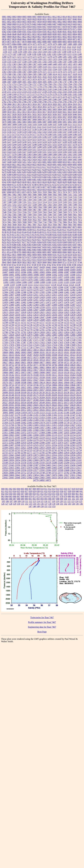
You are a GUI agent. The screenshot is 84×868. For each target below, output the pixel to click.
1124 (79, 47)
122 (69, 501)
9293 (50, 257)
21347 (73, 415)
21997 (61, 433)
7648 (24, 220)
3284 (9, 109)
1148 (45, 49)
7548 (4, 212)
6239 (55, 169)
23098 (73, 460)
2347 (60, 99)
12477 (73, 302)
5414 (65, 157)
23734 (36, 473)
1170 (74, 52)
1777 (35, 87)
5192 (24, 137)
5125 (54, 127)
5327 (24, 152)
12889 (5, 337)
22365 (79, 440)
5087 (45, 122)
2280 (14, 99)
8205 (60, 237)
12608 (42, 310)
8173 (19, 235)
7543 (70, 210)
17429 (54, 342)
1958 (40, 89)
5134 (14, 129)
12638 (67, 315)
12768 (61, 327)
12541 (11, 307)
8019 (19, 227)
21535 (73, 420)
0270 (24, 24)
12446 (5, 300)
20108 (17, 393)
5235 (50, 142)
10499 (11, 272)
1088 (70, 44)
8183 (60, 235)
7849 (14, 225)
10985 (54, 272)
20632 (79, 405)
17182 (79, 337)
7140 (34, 197)
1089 (75, 44)
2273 (60, 97)
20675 (30, 408)
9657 (35, 262)
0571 (75, 29)
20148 (11, 395)
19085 (36, 372)
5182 (60, 134)
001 (7, 489)
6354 (14, 177)
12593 (11, 310)
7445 (19, 210)
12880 (36, 335)
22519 (30, 445)
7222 (75, 202)
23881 (61, 475)
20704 (48, 408)
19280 (79, 375)
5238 (65, 142)
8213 (19, 240)
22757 (11, 453)
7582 (9, 215)
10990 (5, 275)
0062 (60, 22)
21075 (30, 413)
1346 (60, 62)
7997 (75, 225)
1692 (29, 82)
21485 (11, 420)
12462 (24, 302)
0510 (19, 29)
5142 (55, 129)
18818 (67, 365)
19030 (48, 370)
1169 (69, 52)
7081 (9, 195)
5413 (60, 157)
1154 (74, 49)
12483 (30, 305)
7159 (14, 200)
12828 (11, 335)
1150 (54, 49)
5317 (55, 149)
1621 (4, 77)
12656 (17, 320)
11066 (12, 280)
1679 (55, 79)
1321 (45, 59)
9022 (9, 255)
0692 (65, 34)
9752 (14, 265)
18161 (67, 352)
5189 (9, 137)
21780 (17, 425)
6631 (29, 182)
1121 (64, 47)
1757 (35, 84)
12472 (48, 302)
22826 (73, 453)
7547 (80, 210)
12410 (30, 295)
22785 (42, 453)
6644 (9, 185)
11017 (12, 277)
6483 (50, 180)
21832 (79, 425)
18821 (79, 365)
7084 (24, 195)
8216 (34, 240)
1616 (65, 74)
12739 (36, 325)
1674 (35, 79)
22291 (61, 440)
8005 (80, 225)
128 (11, 504)
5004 (60, 109)
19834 (61, 385)
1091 (5, 47)
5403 (35, 157)
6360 (45, 177)
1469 (80, 64)
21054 (24, 413)
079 (66, 496)
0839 (14, 39)
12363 (42, 287)
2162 (60, 92)
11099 (42, 282)
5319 (65, 149)
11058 (66, 277)
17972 (17, 350)
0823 (29, 37)
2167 (4, 94)
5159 (24, 132)
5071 (45, 119)
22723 (17, 450)
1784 (70, 87)
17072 (30, 337)
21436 (48, 418)
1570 (40, 72)
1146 (35, 49)
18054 (67, 350)
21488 (17, 420)
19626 (54, 382)
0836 (4, 39)
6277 (75, 169)
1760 (50, 84)
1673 (29, 79)
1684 (75, 79)
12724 (60, 322)
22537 (42, 445)
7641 (9, 220)
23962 (30, 478)
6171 (59, 167)
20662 (24, 408)
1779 (45, 87)
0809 (9, 37)
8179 (45, 235)
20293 (48, 398)
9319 (44, 260)
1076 (40, 44)
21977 (36, 433)
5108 (60, 124)
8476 (9, 250)
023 (11, 491)
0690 (55, 34)
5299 (55, 147)
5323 (4, 152)
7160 (19, 200)
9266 (19, 257)
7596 (50, 215)
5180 (50, 134)
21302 (54, 415)
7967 (60, 225)
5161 (35, 132)
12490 (54, 305)
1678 (50, 79)
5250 (45, 144)
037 (66, 491)
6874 (40, 187)
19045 (54, 370)
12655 (11, 320)
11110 (24, 285)
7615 (55, 217)
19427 (36, 380)
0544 (29, 29)
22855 (24, 455)
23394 (42, 465)
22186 (24, 438)
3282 (80, 107)
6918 (40, 190)
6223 (19, 169)
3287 (24, 109)
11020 (30, 277)
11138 (78, 285)
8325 (55, 242)
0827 (40, 37)
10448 (61, 267)
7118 (14, 197)
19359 (67, 377)
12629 (11, 315)
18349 (11, 357)
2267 (29, 97)
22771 (30, 453)
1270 (9, 57)
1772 (24, 87)
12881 (42, 335)
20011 (5, 390)
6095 (75, 164)
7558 (35, 212)
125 (81, 501)
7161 (24, 200)
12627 (79, 312)
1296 (80, 57)
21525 (61, 420)
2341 (29, 99)
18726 (73, 362)
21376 (5, 418)
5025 (80, 112)
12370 (5, 290)
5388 (50, 154)
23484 (42, 468)
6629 (19, 182)
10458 (5, 270)
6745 (19, 185)
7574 (75, 212)
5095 (4, 124)
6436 (45, 180)
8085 (9, 230)
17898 (67, 347)
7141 (39, 197)
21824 (67, 425)
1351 (4, 64)
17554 (54, 345)
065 (11, 496)
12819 (36, 332)
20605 (36, 405)
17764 (36, 347)
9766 (69, 265)
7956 (55, 225)
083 (81, 496)
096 (50, 499)
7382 (24, 207)
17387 (24, 342)
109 (19, 501)
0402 (34, 24)
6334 (44, 175)
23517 (79, 468)
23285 (61, 463)
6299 (45, 172)
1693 (35, 82)
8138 (4, 232)
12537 (79, 305)
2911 (80, 104)
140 (58, 504)
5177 (35, 134)
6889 (9, 190)
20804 (67, 408)
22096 (48, 435)
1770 (19, 87)
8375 (4, 245)
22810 (67, 453)
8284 (40, 242)
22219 (61, 438)
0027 (24, 19)
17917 (73, 347)
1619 (80, 74)
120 (61, 501)
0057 (35, 22)
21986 (48, 433)
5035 (50, 114)
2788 (35, 102)
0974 (4, 44)
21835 (5, 428)
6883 (65, 187)
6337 (60, 175)
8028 (29, 227)
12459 (5, 302)
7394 (40, 207)
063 (3, 496)
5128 (69, 127)
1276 (40, 57)
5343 (70, 152)
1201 (44, 54)
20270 (24, 398)
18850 (24, 367)
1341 (40, 62)
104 (81, 499)
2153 (19, 92)
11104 (72, 282)
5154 (80, 129)
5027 (9, 114)
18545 (36, 360)
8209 (80, 237)
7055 (40, 192)
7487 (40, 210)
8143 (19, 232)
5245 (19, 144)
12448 (17, 300)
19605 (36, 382)
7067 (55, 192)
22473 (54, 443)
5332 (50, 152)
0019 (4, 19)
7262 (50, 205)
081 (73, 496)
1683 (70, 79)
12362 (36, 287)
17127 (48, 337)
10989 (79, 272)
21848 (36, 428)
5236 (55, 142)
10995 (30, 275)
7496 (45, 210)
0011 (50, 17)
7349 (75, 205)
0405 (44, 24)
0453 (24, 27)
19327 (36, 377)
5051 (40, 117)
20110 (30, 393)
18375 (36, 357)
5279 (80, 144)
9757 (29, 265)
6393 (9, 180)
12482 (24, 305)
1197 (24, 54)
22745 (67, 450)
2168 (9, 94)
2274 (65, 97)
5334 (60, 152)
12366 (61, 287)
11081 (36, 280)
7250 (4, 205)
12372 (17, 290)
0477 (60, 27)
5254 (60, 144)
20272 (30, 398)
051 (38, 494)
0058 (40, 22)
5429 (50, 159)
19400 (11, 380)
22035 (67, 433)
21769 (11, 425)
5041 (80, 114)
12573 (73, 307)
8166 (80, 232)
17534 (36, 345)
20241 (79, 395)
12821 (48, 332)
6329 (39, 175)
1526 (45, 69)
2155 (29, 92)
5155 (4, 132)
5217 (44, 139)
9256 (75, 255)
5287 (35, 147)
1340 (35, 62)
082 (77, 496)
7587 (24, 215)
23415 (61, 465)
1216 (74, 54)
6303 (65, 172)
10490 (67, 270)
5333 (55, 152)
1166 (54, 52)
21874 (67, 428)
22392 (11, 443)
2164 (70, 92)
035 (58, 491)
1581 (14, 74)
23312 (73, 463)
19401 (17, 380)
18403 (61, 357)
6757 (80, 185)
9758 (34, 265)
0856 (60, 39)
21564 (5, 423)
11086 (60, 280)
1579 (4, 74)
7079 (80, 192)
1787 (4, 89)
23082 (61, 460)
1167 (59, 52)
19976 (48, 388)
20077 (67, 390)
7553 (19, 212)
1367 (35, 64)
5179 (45, 134)
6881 (55, 187)
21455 (61, 418)
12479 (5, 305)
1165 (49, 52)
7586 (19, 215)
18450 (79, 357)
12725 (67, 322)
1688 (14, 82)
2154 (24, 92)
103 (77, 499)
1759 (45, 84)
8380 (14, 245)
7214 (44, 202)
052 (42, 494)
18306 (48, 355)
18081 (11, 352)
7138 (24, 197)
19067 (11, 372)
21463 (67, 418)
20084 (73, 390)
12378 (48, 290)
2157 (40, 92)
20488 (54, 400)
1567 (24, 72)
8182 (55, 235)
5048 (24, 117)
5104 (40, 124)
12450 (30, 300)
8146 (35, 232)
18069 (5, 352)
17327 (61, 340)
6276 (70, 169)
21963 (17, 433)
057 (62, 494)
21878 (73, 428)
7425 (4, 210)
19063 (73, 370)
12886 (73, 335)
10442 (48, 267)
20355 (11, 400)
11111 (30, 285)
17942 (5, 350)
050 (34, 494)
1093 (15, 47)
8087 (14, 230)
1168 (64, 52)
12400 (61, 292)
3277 (55, 107)
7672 (80, 220)
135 (38, 504)
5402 (29, 157)
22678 (61, 448)
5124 (49, 127)
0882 (40, 42)
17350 (5, 342)
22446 (42, 443)
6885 (75, 187)
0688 (45, 34)
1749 (75, 82)
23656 (5, 473)
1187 (14, 54)
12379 (54, 290)
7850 (19, 225)
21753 (5, 425)
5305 (4, 149)
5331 (45, 152)
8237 (65, 240)
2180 (65, 94)
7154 (70, 197)
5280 (4, 147)
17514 (24, 345)
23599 (61, 470)
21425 (36, 418)
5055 (55, 117)
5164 (50, 132)
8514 (9, 252)
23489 (48, 468)
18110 (48, 352)
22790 (48, 453)
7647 (19, 220)
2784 (14, 102)
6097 (4, 167)
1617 (70, 74)
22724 (24, 450)
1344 (50, 62)
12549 (36, 307)
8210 (4, 240)
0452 (19, 27)
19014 (30, 370)
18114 (54, 352)
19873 (79, 385)
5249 (40, 144)
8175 (29, 235)
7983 (70, 225)
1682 (65, 79)
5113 (80, 124)
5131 (80, 127)
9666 (55, 262)
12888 (79, 335)
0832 (65, 37)
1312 (4, 59)
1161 (30, 52)
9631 (65, 260)
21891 (30, 430)
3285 (14, 109)
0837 (9, 39)
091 (30, 499)
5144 (65, 129)
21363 (79, 415)
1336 (14, 62)
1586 (40, 74)
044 (11, 494)
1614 (55, 74)
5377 (9, 154)
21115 (42, 413)
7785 (55, 222)
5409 (40, 157)
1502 (19, 67)
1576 (70, 72)
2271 (50, 97)
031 (42, 491)
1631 (40, 77)
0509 (14, 29)
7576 (80, 212)
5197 (50, 137)
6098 (10, 167)
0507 (4, 29)
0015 (70, 17)
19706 (5, 385)
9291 (45, 257)
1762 (60, 84)
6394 (14, 180)
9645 (9, 262)
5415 (70, 157)
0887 (50, 42)
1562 (80, 69)
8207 (70, 237)
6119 (49, 167)
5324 (9, 152)
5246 (24, 144)
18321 (67, 355)
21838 (11, 428)
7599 (65, 215)
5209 (4, 139)
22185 (17, 438)
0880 (29, 42)
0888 (55, 42)
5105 (45, 124)
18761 (24, 365)
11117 (48, 285)
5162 (40, 132)
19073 (24, 372)
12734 (24, 325)
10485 (54, 270)
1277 (45, 57)
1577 (75, 72)
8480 (19, 250)
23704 (17, 473)
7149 (44, 197)
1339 (29, 62)
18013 (30, 350)
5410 (45, 157)
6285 (35, 172)
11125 (72, 285)
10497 (5, 272)
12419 (79, 295)
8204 (55, 237)
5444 (70, 159)
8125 (55, 230)
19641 (61, 382)
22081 (30, 435)
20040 (17, 390)
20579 (73, 403)
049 (30, 494)
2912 (4, 107)
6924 (70, 190)
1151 (59, 49)
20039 (11, 390)
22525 (36, 445)
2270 (45, 97)
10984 (48, 272)
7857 (24, 225)
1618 (75, 74)
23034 (73, 458)
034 (54, 491)
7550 (9, 212)
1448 (50, 64)
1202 (49, 54)
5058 (70, 117)
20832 (73, 408)
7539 (65, 210)
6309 (14, 175)
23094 (67, 460)
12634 (42, 315)
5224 (75, 139)
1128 (20, 49)
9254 (70, 255)
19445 (54, 380)
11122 (66, 285)
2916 (24, 107)
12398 (54, 292)
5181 (55, 134)
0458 (50, 27)
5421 (19, 159)
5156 (9, 132)
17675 (11, 347)
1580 (9, 74)
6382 (70, 177)
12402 (73, 292)
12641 (5, 317)
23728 (30, 473)
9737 (75, 262)
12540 (5, 307)
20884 (17, 410)
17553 (48, 345)
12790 (11, 332)
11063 (78, 277)
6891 (14, 190)
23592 (42, 470)
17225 (11, 340)
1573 (55, 72)
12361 (30, 287)
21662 (24, 423)
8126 (60, 230)
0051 (4, 22)
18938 (5, 370)
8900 (65, 252)
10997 (42, 275)
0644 (80, 32)
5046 (14, 117)
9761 (44, 265)
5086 (40, 122)
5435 (65, 159)
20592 (11, 405)
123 (73, 501)
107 (11, 501)
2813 (19, 104)
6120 (54, 167)
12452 (42, 300)
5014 (29, 112)
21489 (24, 420)
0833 (70, 37)
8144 (24, 232)
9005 (70, 252)
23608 (67, 470)
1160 (25, 52)
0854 (50, 39)
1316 (24, 59)
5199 (60, 137)
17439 (67, 342)
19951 (30, 388)
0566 (49, 29)
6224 (24, 169)
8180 (50, 235)
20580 (79, 403)
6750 (44, 185)
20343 (79, 398)
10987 (67, 272)
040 (77, 491)
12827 (5, 335)
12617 (17, 312)
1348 (70, 62)
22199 (30, 438)
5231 (29, 142)
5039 (70, 114)
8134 (80, 230)
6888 (4, 190)
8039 (35, 227)
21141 (54, 413)
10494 (73, 270)
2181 (70, 94)
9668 (60, 262)
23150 (24, 463)
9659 (40, 262)
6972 (19, 192)
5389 (55, 154)
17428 (48, 342)
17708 (17, 347)
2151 (9, 92)
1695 (45, 82)
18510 (30, 360)
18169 (73, 352)
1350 (80, 62)
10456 (79, 267)
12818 (30, 332)
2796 (70, 102)
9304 (4, 260)
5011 (14, 112)
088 (19, 499)
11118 (54, 285)
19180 (36, 375)
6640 (70, 182)
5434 (60, 159)
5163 (45, 132)
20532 (17, 403)
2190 (19, 97)
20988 (79, 410)
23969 (36, 478)
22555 (61, 445)
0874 (4, 42)
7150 (49, 197)
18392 (54, 357)
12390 (30, 292)
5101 (25, 124)
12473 (54, 302)
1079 (55, 44)
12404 (79, 292)
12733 (17, 325)
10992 (18, 275)
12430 (48, 297)
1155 (79, 49)
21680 (54, 423)
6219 (4, 169)
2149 (80, 89)
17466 (79, 342)
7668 (70, 220)
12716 (36, 322)
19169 (24, 375)
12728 (79, 322)
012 (50, 489)
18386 (42, 357)
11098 (36, 282)
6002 (50, 162)
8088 (19, 230)
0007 (35, 17)
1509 (40, 67)
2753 (70, 99)
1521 (19, 69)
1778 (40, 87)
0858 (70, 39)
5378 (14, 154)
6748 (34, 185)
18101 (42, 352)
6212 (74, 167)
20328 (54, 398)
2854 (70, 104)
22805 (61, 453)
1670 (14, 79)
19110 (60, 372)
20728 (61, 408)
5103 (35, 124)
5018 (49, 112)
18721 (67, 362)
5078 (80, 119)
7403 (55, 207)
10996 (36, 275)
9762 (49, 265)
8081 (80, 227)
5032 (35, 114)
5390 (60, 154)
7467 (35, 210)
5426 (45, 159)
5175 (24, 134)
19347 (54, 377)
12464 (30, 302)
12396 (48, 292)
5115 (9, 127)
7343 (65, 205)
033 (50, 491)
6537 (80, 180)
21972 (24, 433)
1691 (24, 82)
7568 (60, 212)
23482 (36, 468)
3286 (19, 109)
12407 (11, 295)
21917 (61, 430)
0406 (49, 24)
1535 (60, 69)
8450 (45, 247)
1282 (70, 57)
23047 (79, 458)
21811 (48, 425)
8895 (44, 252)
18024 (42, 350)
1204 (59, 54)
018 (73, 489)
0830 (55, 37)
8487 (50, 250)
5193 (29, 137)
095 (46, 499)
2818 (45, 104)
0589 (19, 32)
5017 (44, 112)
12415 (54, 295)
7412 (70, 207)
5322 (80, 149)
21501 (42, 420)
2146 (65, 89)
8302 (50, 242)
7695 (19, 222)
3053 (35, 107)
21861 (48, 428)
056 (58, 494)
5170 (80, 132)
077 (58, 496)
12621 (42, 312)
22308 (73, 440)
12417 (67, 295)
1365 (24, 64)
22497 (11, 445)
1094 (20, 47)
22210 (42, 438)
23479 (30, 468)
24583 (73, 478)
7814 (70, 222)
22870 (30, 455)
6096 (80, 164)
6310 (19, 175)
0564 (39, 29)
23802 (79, 473)
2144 (55, 89)
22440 (36, 443)
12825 (73, 332)
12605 (24, 310)
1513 (60, 67)
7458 (29, 210)
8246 (75, 240)
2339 (19, 99)
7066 (50, 192)
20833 (79, 408)
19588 (17, 382)
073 (42, 496)
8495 (55, 250)
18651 (24, 362)
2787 (29, 102)
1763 (65, 84)
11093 (12, 282)
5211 (14, 139)
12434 (67, 297)
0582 (4, 32)
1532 (50, 69)
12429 (42, 297)
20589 (5, 405)
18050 (61, 350)
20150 (17, 395)
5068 (35, 119)
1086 (60, 44)
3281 (75, 107)
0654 (40, 34)
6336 (55, 175)
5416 (75, 157)
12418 (73, 295)
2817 (40, 104)
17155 (61, 337)
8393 (60, 245)
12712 (23, 322)
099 (62, 499)
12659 (36, 320)
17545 (42, 345)
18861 (36, 367)
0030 (40, 19)
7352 (80, 205)
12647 (42, 317)
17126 (42, 337)
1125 (5, 49)
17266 (24, 340)
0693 (70, 34)
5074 (60, 119)
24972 (48, 480)
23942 (5, 478)
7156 (80, 197)
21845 (30, 428)
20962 (61, 410)
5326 (19, 152)
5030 (24, 114)
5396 (80, 154)
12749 (79, 325)
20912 (24, 410)
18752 (11, 365)
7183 (65, 200)
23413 (54, 465)
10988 (73, 272)
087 (15, 499)
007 (30, 489)
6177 (64, 167)
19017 (36, 370)
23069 (36, 460)
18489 (24, 360)
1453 (75, 64)
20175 (36, 395)
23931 (73, 475)
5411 (50, 157)
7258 (35, 205)
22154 (73, 435)
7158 (9, 200)
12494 (61, 305)
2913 (9, 107)
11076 (30, 280)
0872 (75, 39)
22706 (79, 448)
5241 (80, 142)
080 (69, 496)
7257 (29, 205)
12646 (36, 317)
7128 (19, 197)
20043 (23, 390)
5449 (14, 162)
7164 (29, 200)
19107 (54, 372)
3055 (45, 107)
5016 (39, 112)
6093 (65, 164)
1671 (19, 79)
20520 (73, 400)
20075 (60, 390)
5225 (80, 139)
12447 (11, 300)
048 (26, 494)
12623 (54, 312)
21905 (48, 430)
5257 (70, 144)
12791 (17, 332)
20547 (36, 403)
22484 (73, 443)
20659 (17, 408)
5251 (50, 144)
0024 (14, 19)
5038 (65, 114)
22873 (36, 455)
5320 (70, 149)
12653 (79, 317)
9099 (50, 255)
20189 (48, 395)
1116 (40, 47)
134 (34, 504)
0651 (29, 34)
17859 (48, 347)
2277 (80, 97)
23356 (17, 465)
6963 (80, 190)
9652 (24, 262)
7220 (65, 202)
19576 (5, 382)
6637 (55, 182)
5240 (75, 142)
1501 (14, 67)
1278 (50, 57)
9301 (70, 257)
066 (15, 496)
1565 (14, 72)
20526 (79, 400)
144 (73, 504)
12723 (54, 322)
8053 (55, 227)
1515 (70, 67)
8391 (50, 245)
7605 (9, 217)
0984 (14, 44)
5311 (34, 149)
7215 (49, 202)
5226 (4, 142)
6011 (70, 162)
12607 (36, 310)
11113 (42, 285)
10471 (42, 270)
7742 (45, 222)
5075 (65, 119)
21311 (60, 415)
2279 (9, 99)
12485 (42, 305)
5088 (50, 122)
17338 (73, 340)
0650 (24, 34)
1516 (75, 67)
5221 (60, 139)
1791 (24, 89)
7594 (40, 215)
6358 (35, 177)
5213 (24, 139)
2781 (80, 99)
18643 (17, 362)
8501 (75, 250)
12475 (61, 302)
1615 (60, 74)
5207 (75, 137)
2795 (65, 102)
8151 (45, 232)
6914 (19, 190)
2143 (50, 89)
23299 (67, 463)
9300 (65, 257)
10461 (17, 270)
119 (57, 501)
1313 (9, 59)
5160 (29, 132)
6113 (35, 167)
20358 (17, 400)
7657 (40, 220)
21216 (79, 413)
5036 (55, 114)
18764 (30, 365)
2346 (55, 99)
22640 (30, 448)
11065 (6, 280)
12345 (5, 287)
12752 (17, 327)
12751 (11, 327)
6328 (34, 175)
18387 (48, 357)
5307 (14, 149)
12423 (17, 297)
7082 (14, 195)
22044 (73, 433)
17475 (5, 345)
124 (77, 501)
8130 (75, 230)
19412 (30, 380)
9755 (24, 265)
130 (19, 504)
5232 (35, 142)
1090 (80, 44)
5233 (40, 142)
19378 (79, 377)
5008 (80, 109)
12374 (30, 290)
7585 (14, 215)
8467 (70, 247)
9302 (75, 257)
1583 (24, 74)
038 (69, 491)
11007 (67, 275)
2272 (55, 97)
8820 (29, 252)
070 (30, 496)
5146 (75, 129)
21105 (36, 413)
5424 (35, 159)
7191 (24, 202)
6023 (24, 164)
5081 (14, 122)
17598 (67, 345)
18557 (48, 360)
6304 (70, 172)
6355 (19, 177)
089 (23, 499)
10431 (5, 267)
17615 (79, 345)
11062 (72, 277)
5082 (19, 122)
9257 (80, 255)
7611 (34, 217)
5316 (49, 149)
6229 (50, 169)
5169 (75, 132)
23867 (48, 475)
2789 (40, 102)
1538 (75, 69)
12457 (73, 300)
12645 (30, 317)
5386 (45, 154)
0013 (60, 17)
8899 (60, 252)
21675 (48, 423)
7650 (29, 220)
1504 (29, 67)
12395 (42, 292)
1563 (4, 72)
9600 (49, 260)
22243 (5, 440)
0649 (19, 34)
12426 (30, 297)
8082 (4, 230)
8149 (40, 232)
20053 (36, 390)
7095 (60, 195)
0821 (19, 37)
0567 (55, 29)
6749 (39, 185)
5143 (60, 129)
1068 (24, 44)
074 (46, 496)
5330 (40, 152)
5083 (24, 122)
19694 (79, 382)
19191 (42, 375)
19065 (79, 370)
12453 (48, 300)
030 (38, 491)
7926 (45, 225)
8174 (24, 235)
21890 (24, 430)
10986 (61, 272)
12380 (61, 290)
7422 (80, 207)
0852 (40, 39)
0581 (80, 29)
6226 (35, 169)
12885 (67, 335)
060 (73, 494)
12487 (48, 305)
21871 (61, 428)
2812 (14, 104)
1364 (19, 64)
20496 (67, 400)
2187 (4, 97)
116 (46, 501)
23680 (11, 473)
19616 (48, 382)
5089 (55, 122)
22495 (79, 443)
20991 (5, 413)
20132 (48, 393)
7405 (60, 207)
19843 (67, 385)
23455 (11, 468)
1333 (80, 59)
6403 (40, 180)
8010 (14, 227)
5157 (14, 132)
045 (15, 494)
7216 (55, 202)
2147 (70, 89)
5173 (14, 134)
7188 (9, 202)
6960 (75, 190)
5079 (4, 122)
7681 (9, 222)
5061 (80, 117)
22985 (48, 458)
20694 (36, 408)
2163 (65, 92)
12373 (24, 290)
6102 (25, 167)
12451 (36, 300)
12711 (17, 322)
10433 (11, 267)
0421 (80, 24)
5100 (20, 124)
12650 (61, 317)
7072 (60, 192)
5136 (24, 129)
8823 (34, 252)
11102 (60, 282)
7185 (75, 200)
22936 (73, 455)
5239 (70, 142)
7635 (4, 220)
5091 (65, 122)
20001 (73, 388)
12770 (73, 327)
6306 (80, 172)
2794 (60, 102)
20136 (67, 393)
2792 (55, 102)
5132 (4, 129)
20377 (30, 400)
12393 (36, 292)
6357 (29, 177)
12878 (24, 335)
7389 (35, 207)
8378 (9, 245)
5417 (80, 157)
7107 (4, 197)
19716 (11, 385)
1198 (29, 54)
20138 (79, 393)
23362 (24, 465)
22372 (5, 443)
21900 (36, 430)
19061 (67, 370)
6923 (65, 190)
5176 (29, 134)
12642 (11, 317)
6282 (19, 172)
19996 (67, 388)
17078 (36, 337)
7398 (45, 207)
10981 (30, 272)
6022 (19, 164)
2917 (29, 107)
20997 (12, 413)
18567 (54, 360)
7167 (45, 200)
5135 (19, 129)
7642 (14, 220)
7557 (29, 212)
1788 (9, 89)
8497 (60, 250)
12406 (5, 295)
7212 (34, 202)
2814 (24, 104)
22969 (17, 458)
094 (42, 499)
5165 (55, 132)
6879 (50, 187)
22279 (54, 440)
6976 (29, 192)
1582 (19, 74)
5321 (75, 149)
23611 (79, 470)
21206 (72, 413)
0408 (60, 24)
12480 (11, 305)
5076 (70, 119)
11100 (48, 282)
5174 (19, 134)
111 (27, 501)
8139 (9, 232)
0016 (75, 17)
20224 (67, 395)
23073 (54, 460)
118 (53, 501)
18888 (61, 367)
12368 (73, 287)
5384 (35, 154)
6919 (45, 190)
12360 (24, 287)
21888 (17, 430)
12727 (73, 322)
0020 (9, 19)
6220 (9, 169)
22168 (5, 438)
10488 (61, 270)
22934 (67, 455)
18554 (42, 360)
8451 (50, 247)
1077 (45, 44)
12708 (5, 322)
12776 (17, 330)
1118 (49, 47)
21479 (5, 420)
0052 (9, 22)
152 (50, 506)
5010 (9, 112)
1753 (14, 84)
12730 (11, 325)
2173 (35, 94)
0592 (29, 32)
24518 (61, 478)
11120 (60, 285)
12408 (17, 295)
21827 (73, 425)
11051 (36, 277)
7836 (80, 222)
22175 (11, 438)
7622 (75, 217)
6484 (55, 180)
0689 (50, 34)
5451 (24, 162)
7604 (4, 217)
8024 (24, 227)
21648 (17, 423)
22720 (11, 450)
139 (54, 504)
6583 (9, 182)
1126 (10, 49)
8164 (70, 232)
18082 (17, 352)
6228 (45, 169)
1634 (55, 77)
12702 (73, 320)
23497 (61, 468)
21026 (18, 413)
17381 (17, 342)
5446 (80, 159)
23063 (30, 460)
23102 (79, 460)
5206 (70, 137)
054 (50, 494)
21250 (5, 415)
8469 (75, 247)
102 (73, 499)
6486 (65, 180)
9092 (29, 255)
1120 (59, 47)
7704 (40, 222)
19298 (11, 377)
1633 (50, 77)
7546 (75, 210)
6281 (14, 172)
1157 (10, 52)
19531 (79, 380)
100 (66, 499)
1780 (50, 87)
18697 (54, 362)
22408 (17, 443)
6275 (65, 169)
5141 (50, 129)
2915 (19, 107)
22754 (79, 450)
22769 (24, 453)
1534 (55, 69)
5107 (55, 124)
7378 (14, 207)
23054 (17, 460)
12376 (36, 290)
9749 (4, 265)
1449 (55, 64)
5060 (75, 117)
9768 (74, 265)
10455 (73, 267)
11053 (42, 277)
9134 (65, 255)
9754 (19, 265)
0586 (14, 32)
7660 (45, 220)
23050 (11, 460)
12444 (73, 297)
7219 (60, 202)
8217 (39, 240)
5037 (60, 114)
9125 (60, 255)
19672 (73, 382)
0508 (9, 29)
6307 (4, 175)
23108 (5, 463)
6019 (4, 164)
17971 (11, 350)
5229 (19, 142)
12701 (67, 320)
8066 (65, 227)
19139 (5, 375)
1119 (54, 47)
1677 (45, 79)
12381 (67, 290)
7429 (14, 210)
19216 (60, 375)
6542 (4, 182)
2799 (4, 104)
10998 (48, 275)
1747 (65, 82)
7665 (60, 220)
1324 (60, 59)
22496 (5, 445)
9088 (19, 255)
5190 (14, 137)
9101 (55, 255)
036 (62, 491)
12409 (24, 295)
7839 (4, 225)
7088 (40, 195)
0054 (19, 22)
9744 (80, 262)
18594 (67, 360)
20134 (54, 393)
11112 (36, 285)
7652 (35, 220)
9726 (70, 262)
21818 (60, 425)
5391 (65, 154)
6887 (80, 187)
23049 (5, 460)
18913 (67, 367)
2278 (4, 99)
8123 (49, 230)
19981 (54, 388)
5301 (65, 147)
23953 (24, 478)
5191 (19, 137)
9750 (9, 265)
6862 (24, 187)
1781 (55, 87)
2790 (45, 102)
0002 (9, 17)
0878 (24, 42)
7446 (24, 210)
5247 (29, 144)
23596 (48, 470)
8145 (29, 232)
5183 (65, 134)
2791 (50, 102)
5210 (9, 139)
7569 (65, 212)
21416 (30, 418)
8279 (29, 242)
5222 (65, 139)
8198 (29, 237)
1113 (25, 47)
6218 (80, 167)
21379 (11, 418)
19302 (17, 377)
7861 (29, 225)
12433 (61, 297)
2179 (60, 94)
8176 (35, 235)
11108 (18, 285)
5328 (29, 152)
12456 (67, 300)
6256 (60, 169)
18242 (17, 355)
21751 (79, 423)
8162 (60, 232)
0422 (4, 27)
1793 (29, 89)
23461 (17, 468)
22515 (24, 445)
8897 (49, 252)
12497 (73, 305)
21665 (30, 423)
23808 (5, 475)
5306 (9, 149)
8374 (80, 242)
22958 (11, 458)
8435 (24, 247)
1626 (29, 77)
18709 (61, 362)
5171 (4, 134)
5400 (19, 157)
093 (38, 499)
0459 (55, 27)
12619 (30, 312)
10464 (30, 270)
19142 (11, 375)
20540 (30, 403)
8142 (14, 232)
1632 (45, 77)
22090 (36, 435)
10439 (42, 267)
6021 (14, 164)
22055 (79, 433)
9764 (59, 265)
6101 (20, 167)
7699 (29, 222)
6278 (80, 169)
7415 (75, 207)
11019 (24, 277)
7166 (40, 200)
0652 (35, 34)
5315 (44, 149)
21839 (17, 428)
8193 (9, 237)
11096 (24, 282)
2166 (80, 92)
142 (66, 504)
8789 (14, 252)
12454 (54, 300)
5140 (45, 129)
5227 (9, 142)
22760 (17, 453)
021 (3, 491)
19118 (67, 372)
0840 (19, 39)
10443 (54, 267)
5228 (14, 142)
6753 (60, 185)
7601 (75, 215)
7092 (55, 195)
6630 (24, 182)
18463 (11, 360)
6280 (9, 172)
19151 (17, 375)
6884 (70, 187)
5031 (29, 114)
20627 (67, 405)
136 (42, 504)
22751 (73, 450)
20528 (11, 403)
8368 (65, 242)
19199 (48, 375)
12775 (11, 330)
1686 (4, 82)
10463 (24, 270)
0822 (24, 37)
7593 (35, 215)
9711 (65, 262)
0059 (45, 22)
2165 (75, 92)
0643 (75, 32)
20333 (67, 398)
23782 (67, 473)
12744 (54, 325)
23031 (67, 458)
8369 (70, 242)
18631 (11, 362)
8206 (65, 237)
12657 (24, 320)
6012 (75, 162)
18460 (5, 360)
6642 (80, 182)
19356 (61, 377)
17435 (61, 342)
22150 (67, 435)
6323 (29, 175)
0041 (80, 19)
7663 (55, 220)
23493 (54, 468)
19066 (5, 372)
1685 (80, 79)
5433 (55, 159)
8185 (70, 235)
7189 (14, 202)
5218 (49, 139)
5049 (29, 117)
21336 (67, 415)
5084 (29, 122)
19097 (48, 372)
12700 (61, 320)
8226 (55, 240)
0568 (60, 29)
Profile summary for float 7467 (42, 622)
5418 (4, 159)
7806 (65, 222)
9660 (45, 262)
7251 (9, 205)
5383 (29, 154)
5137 (29, 129)
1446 (45, 64)
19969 (36, 388)
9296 (60, 257)
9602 (55, 260)
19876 (11, 388)
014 (58, 489)
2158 (45, 92)
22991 (54, 458)
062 (81, 494)
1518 (4, 69)
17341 (79, 340)
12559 (67, 307)
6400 (29, 180)
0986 (19, 44)
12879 (30, 335)
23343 (11, 465)
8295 (45, 242)
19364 (73, 377)
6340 (75, 175)
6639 (65, 182)
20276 (36, 398)
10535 (17, 272)
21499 (36, 420)
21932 (67, 430)
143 (69, 504)
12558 (61, 307)
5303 (75, 147)
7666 (65, 220)
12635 (48, 315)
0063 (65, 22)
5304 (80, 147)
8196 (19, 237)
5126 (59, 127)
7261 (45, 205)
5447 (4, 162)
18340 (5, 357)
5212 (19, 139)
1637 (65, 77)
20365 (24, 400)
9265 (14, 257)
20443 (42, 400)
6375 (60, 177)
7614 (49, 217)
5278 (75, 144)
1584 (29, 74)
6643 (4, 185)
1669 (9, 79)
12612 (67, 310)
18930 (79, 367)
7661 (50, 220)
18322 (73, 355)
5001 (45, 109)
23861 (42, 475)
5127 (64, 127)
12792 (24, 332)
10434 (17, 267)
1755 (24, 84)
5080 (9, 122)
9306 (14, 260)
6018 (80, 162)
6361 (50, 177)
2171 (24, 94)
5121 (34, 127)
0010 (45, 17)
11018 (18, 277)
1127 (15, 49)
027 (26, 491)
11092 (6, 282)
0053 (14, 22)
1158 (15, 52)
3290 (40, 109)
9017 (80, 252)
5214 (29, 139)
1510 (45, 67)
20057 (42, 390)
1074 (29, 44)
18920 (73, 367)
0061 (55, 22)
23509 (67, 468)
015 (61, 489)
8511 (4, 252)
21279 (17, 415)
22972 (30, 458)
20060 (54, 390)
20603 (30, 405)
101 (69, 499)
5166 (60, 132)
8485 (40, 250)
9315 (34, 260)
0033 (55, 19)
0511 (24, 29)
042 (3, 494)
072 (38, 496)
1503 (24, 67)
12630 (17, 315)
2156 (35, 92)
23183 (30, 463)
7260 (40, 205)
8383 (29, 245)
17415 (36, 342)
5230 (24, 142)
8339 (60, 242)
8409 (14, 247)
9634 (75, 260)
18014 (36, 350)
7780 (50, 222)
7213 (39, 202)
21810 (42, 425)
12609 (48, 310)
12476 (67, 302)
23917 (67, 475)
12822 (54, 332)
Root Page (42, 632)
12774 (5, 330)
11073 (18, 280)
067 (19, 496)
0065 (75, 22)
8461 (60, 247)
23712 (24, 473)
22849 (17, 455)
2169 (14, 94)
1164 (45, 52)
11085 (54, 280)
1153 (69, 49)
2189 (14, 97)
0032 (50, 19)
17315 (54, 340)
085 (7, 499)
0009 (40, 17)
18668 (36, 362)
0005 (24, 17)
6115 (39, 167)
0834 (75, 37)
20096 (5, 393)
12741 (42, 325)
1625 (24, 77)
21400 (24, 418)
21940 (79, 430)
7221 (70, 202)
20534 (24, 403)
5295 (45, 147)
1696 (50, 82)
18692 (48, 362)
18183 (79, 352)
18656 (30, 362)
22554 (54, 445)
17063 (24, 337)
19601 (30, 382)
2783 (9, 102)
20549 (42, 403)
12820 (42, 332)
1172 (5, 54)
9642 (4, 262)
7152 (60, 197)
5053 (50, 117)
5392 (70, 154)
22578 (79, 445)
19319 (30, 377)
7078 (75, 192)
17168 (67, 337)
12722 (48, 322)
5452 (29, 162)
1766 (80, 84)
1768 (9, 87)
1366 (29, 64)
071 (34, 496)
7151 (55, 197)
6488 (70, 180)
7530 (60, 210)
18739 (5, 365)
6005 (55, 162)
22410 (24, 443)
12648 (48, 317)
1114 (30, 47)
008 (34, 489)
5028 (14, 114)
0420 (75, 24)
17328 (67, 340)
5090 (60, 122)
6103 (30, 167)
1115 (35, 47)
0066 (80, 22)
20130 (42, 393)
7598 (60, 215)
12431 (54, 297)
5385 (40, 154)
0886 (45, 42)
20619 (48, 405)
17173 (73, 337)
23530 (11, 470)
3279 (65, 107)
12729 (5, 325)
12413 (48, 295)
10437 (36, 267)
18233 (11, 355)
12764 (48, 327)
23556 (24, 470)
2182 (75, 94)
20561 (48, 403)
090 (26, 499)
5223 (70, 139)
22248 (11, 440)
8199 (35, 237)
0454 (29, 27)
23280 (54, 463)
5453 (35, 162)
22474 (61, 443)
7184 (70, 200)
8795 (19, 252)
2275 (70, 97)
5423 (29, 159)
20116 (36, 393)
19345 (48, 377)
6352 (4, 177)
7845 (9, 225)
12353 (11, 287)
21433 (42, 418)
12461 (17, 302)
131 (23, 504)
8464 (65, 247)
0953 (80, 42)
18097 (30, 352)
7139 (29, 197)
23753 (54, 473)
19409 (24, 380)
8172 (14, 235)
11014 (6, 277)
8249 (80, 240)
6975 (24, 192)
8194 (14, 237)
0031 (45, 19)
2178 (55, 94)
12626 (73, 312)
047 (23, 494)
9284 (35, 257)
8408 (9, 247)
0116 (19, 24)
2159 (50, 92)
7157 (4, 200)
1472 (4, 67)
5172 (9, 134)
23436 (73, 465)
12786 (73, 330)
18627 (5, 362)
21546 (79, 420)
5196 (45, 137)
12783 (54, 330)
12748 (73, 325)
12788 (5, 332)
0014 (65, 17)
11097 (30, 282)
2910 (75, 104)
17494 (17, 345)
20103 (11, 393)
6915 (24, 190)
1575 (65, 72)
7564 (50, 212)
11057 (60, 277)
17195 (5, 340)
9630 (60, 260)
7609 (24, 217)
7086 (35, 195)
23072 (48, 460)
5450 (19, 162)
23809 (11, 475)
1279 (55, 57)
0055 (24, 22)
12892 (11, 337)
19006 (24, 370)
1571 (45, 72)
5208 (80, 137)
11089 (66, 280)
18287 (30, 355)
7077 (70, 192)
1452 (70, 64)
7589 (29, 215)
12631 (24, 315)
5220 (55, 139)
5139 (40, 129)
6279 (4, 172)
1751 (4, 84)
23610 (73, 470)
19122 (73, 372)
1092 (10, 47)
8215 (29, 240)
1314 (14, 59)
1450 (60, 64)
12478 (79, 302)
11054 (48, 277)
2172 (29, 94)
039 (73, 491)
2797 (75, 102)
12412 (42, 295)
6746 (24, 185)
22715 (5, 450)
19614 (42, 382)
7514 (50, 210)
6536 (75, 180)
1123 (74, 47)
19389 (5, 380)
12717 (42, 322)
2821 (60, 104)
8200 (40, 237)
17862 (54, 347)
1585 (35, 74)
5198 (55, 137)
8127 (65, 230)
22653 (42, 448)
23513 (73, 468)
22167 (79, 435)
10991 (11, 275)
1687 (9, 82)
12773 (79, 327)
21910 (54, 430)
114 (38, 501)
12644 (24, 317)
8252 (4, 242)
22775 (36, 453)
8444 (35, 247)
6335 (49, 175)
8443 (29, 247)
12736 (30, 325)
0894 (70, 42)
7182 (60, 200)
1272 (19, 57)
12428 (36, 297)
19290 (5, 377)
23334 (79, 463)
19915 (24, 388)
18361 (17, 357)
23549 (17, 470)
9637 (80, 260)
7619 (65, 217)
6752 (55, 185)
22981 (42, 458)
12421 (11, 297)
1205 (64, 54)
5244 (14, 144)
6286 (40, 172)
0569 (65, 29)
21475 (79, 418)
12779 (30, 330)
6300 (50, 172)
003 (15, 489)
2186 (80, 94)
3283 (4, 109)
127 (7, 504)
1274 (29, 57)
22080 (24, 435)
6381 (65, 177)
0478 (65, 27)
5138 (35, 129)
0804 (75, 34)
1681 (60, 79)
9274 (24, 257)
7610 (29, 217)
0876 (14, 42)
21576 (11, 423)
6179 (69, 167)
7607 (19, 217)
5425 (40, 159)
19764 (48, 385)
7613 (44, 217)
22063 (11, 435)
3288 (29, 109)
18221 (5, 355)
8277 (24, 242)
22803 (54, 453)
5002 (50, 109)
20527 (5, 403)
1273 (24, 57)
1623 (14, 77)
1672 (24, 79)
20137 (73, 393)
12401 (67, 292)
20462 (48, 400)
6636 (50, 182)
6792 (4, 187)
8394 (65, 245)
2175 (45, 94)
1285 (75, 57)
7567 (55, 212)
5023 (70, 112)
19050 (61, 370)
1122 (69, 47)
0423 (9, 27)
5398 (9, 157)
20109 (24, 393)
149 (38, 506)
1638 (70, 77)
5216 (39, 139)
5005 (65, 109)
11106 (6, 285)
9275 (29, 257)
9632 (70, 260)
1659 (75, 77)
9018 (4, 255)
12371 (11, 290)
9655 (29, 262)
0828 (45, 37)
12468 (36, 302)
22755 (5, 453)
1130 (30, 49)
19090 (42, 372)
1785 (75, 87)
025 (19, 491)
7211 (29, 202)
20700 (42, 408)
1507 (35, 67)
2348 (65, 99)
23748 (42, 473)
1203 (54, 54)
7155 (75, 197)
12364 (48, 287)
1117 (45, 47)
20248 (11, 398)
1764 (70, 84)
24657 (79, 478)
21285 (24, 415)
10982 (36, 272)
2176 (50, 94)
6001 (45, 162)
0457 (45, 27)
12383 (79, 290)
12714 (30, 322)
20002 (79, 388)
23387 (36, 465)
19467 (61, 380)
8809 (24, 252)
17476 (11, 345)
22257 (24, 440)
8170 (9, 235)
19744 (30, 385)
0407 (55, 24)
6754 (65, 185)
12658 (30, 320)
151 (46, 506)
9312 (24, 260)
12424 (24, 297)
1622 (9, 77)
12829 (17, 335)
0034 (60, 19)
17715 (24, 347)
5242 (4, 144)
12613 (73, 310)
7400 (50, 207)
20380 (36, 400)
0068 (9, 24)
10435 (24, 267)
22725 (30, 450)
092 (34, 499)
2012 (45, 89)
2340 (24, 99)
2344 (45, 99)
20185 (42, 395)
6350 (80, 175)
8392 (55, 245)
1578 (80, 72)
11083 (42, 280)
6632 (35, 182)
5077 (75, 119)
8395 (70, 245)
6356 (24, 177)
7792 (60, 222)
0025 (19, 19)
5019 (55, 112)
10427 (80, 265)
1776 (29, 87)
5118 (19, 127)
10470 (36, 270)
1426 (40, 64)
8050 (45, 227)
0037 (70, 19)
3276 (50, 107)
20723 (54, 408)
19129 (79, 372)
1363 (14, 64)
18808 (61, 365)
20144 (5, 395)
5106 (50, 124)
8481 (24, 250)
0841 (24, 39)
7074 (65, 192)
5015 (34, 112)
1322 (50, 59)
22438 (30, 443)
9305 (9, 260)
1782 (60, 87)
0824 (35, 37)
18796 (54, 365)
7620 (70, 217)
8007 (4, 227)
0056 (29, 22)
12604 (17, 310)
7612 (39, 217)
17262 (17, 340)
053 (46, 494)
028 (30, 491)
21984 (42, 433)
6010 (65, 162)
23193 (42, 463)
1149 (49, 49)
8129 (70, 230)
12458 (79, 300)
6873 (35, 187)
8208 (75, 237)
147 (30, 506)
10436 (30, 267)
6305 (75, 172)
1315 (19, 59)
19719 (17, 385)
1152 (64, 49)
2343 (40, 99)
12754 (24, 327)
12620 (36, 312)
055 (54, 494)
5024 (75, 112)
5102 (30, 124)
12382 (73, 290)
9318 (39, 260)
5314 (39, 149)
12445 (79, 297)
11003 (60, 275)
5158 (19, 132)
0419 (70, 24)
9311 (19, 260)
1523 (29, 69)
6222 (14, 169)
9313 (29, 260)
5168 (70, 132)
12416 (60, 295)
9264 (9, 257)
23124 (11, 463)
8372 (75, 242)
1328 (75, 59)
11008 (73, 275)
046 (19, 494)
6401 (35, 180)
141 (62, 504)
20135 (60, 393)
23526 (5, 470)
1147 (39, 49)
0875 (9, 42)
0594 (40, 32)
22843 (11, 455)
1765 (75, 84)
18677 (42, 362)
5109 (65, 124)
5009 (4, 112)
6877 (45, 187)
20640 (5, 408)
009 (38, 489)
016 (65, 489)
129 (15, 504)
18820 (73, 365)
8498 (65, 250)
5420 (14, 159)
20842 (5, 410)
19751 (42, 385)
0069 (14, 24)
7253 (19, 205)
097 (54, 499)
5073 (55, 119)
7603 (80, 215)
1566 (19, 72)
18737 (79, 362)
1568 (29, 72)
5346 (80, 152)
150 (42, 506)
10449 (67, 267)
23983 (42, 478)
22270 (36, 440)
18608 (79, 360)
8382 (24, 245)
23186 (36, 463)
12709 (11, 322)
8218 (44, 240)
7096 (65, 195)
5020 (60, 112)
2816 (35, 104)
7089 (45, 195)
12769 (67, 327)
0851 (35, 39)
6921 (55, 190)
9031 (14, 255)
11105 (78, 282)
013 (54, 489)
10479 (48, 270)
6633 (40, 182)
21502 (48, 420)
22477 (67, 443)
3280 (70, 107)
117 (50, 501)
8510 (80, 250)
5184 (70, 134)
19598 (24, 382)
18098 (36, 352)
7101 (70, 195)
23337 (5, 465)
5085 (35, 122)
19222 (67, 375)
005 (23, 489)
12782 (48, 330)
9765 (64, 265)
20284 (42, 398)
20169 (30, 395)
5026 (4, 114)
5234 (45, 142)
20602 (24, 405)
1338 (24, 62)
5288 (40, 147)
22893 (42, 455)
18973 (11, 370)
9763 (54, 265)
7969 (65, 225)
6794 (14, 187)
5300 (60, 147)
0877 (19, 42)
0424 (14, 27)
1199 (34, 54)
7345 (70, 205)
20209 (54, 395)
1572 (50, 72)
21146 (66, 413)
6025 (35, 164)
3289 (35, 109)
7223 (80, 202)
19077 (30, 372)
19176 (30, 375)
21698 (61, 423)
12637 (61, 315)
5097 (10, 124)
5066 (24, 119)
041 (81, 491)
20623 (61, 405)
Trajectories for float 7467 (42, 617)
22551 (48, 445)
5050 (35, 117)
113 (34, 501)
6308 (9, 175)
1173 (9, 54)
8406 (4, 247)
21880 (5, 430)
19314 (24, 377)
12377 (42, 290)
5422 (24, 159)
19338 (42, 377)
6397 (24, 180)
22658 (48, 448)
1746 (60, 82)
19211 (54, 375)
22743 (61, 450)
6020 (9, 164)
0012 (55, 17)
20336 (73, 398)
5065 (19, 119)
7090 (50, 195)
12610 (54, 310)
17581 (61, 345)
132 (26, 504)
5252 (55, 144)
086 (11, 499)
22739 (48, 450)
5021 (65, 112)
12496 (67, 305)
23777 (61, 473)
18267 (24, 355)
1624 (19, 77)
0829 (50, 37)
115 (42, 501)
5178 (40, 134)
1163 (39, 52)
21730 (73, 423)
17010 (17, 337)
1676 (40, 79)
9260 (4, 257)
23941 (79, 475)
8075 (75, 227)
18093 (24, 352)
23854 (36, 475)
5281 (9, 147)
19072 (17, 372)
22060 (5, 435)
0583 (9, 32)
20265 (17, 398)
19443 (48, 380)
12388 (24, 292)
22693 (67, 448)
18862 (42, 367)
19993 (61, 388)
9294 (55, 257)
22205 (36, 438)
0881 (35, 42)
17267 (30, 340)
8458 (55, 247)
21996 (54, 433)
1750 (80, 82)
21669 (36, 423)
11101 (54, 282)
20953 (54, 410)
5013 (24, 112)
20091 (79, 390)
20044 (30, 390)
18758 (17, 365)
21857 (42, 428)
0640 (60, 32)
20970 (67, 410)
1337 (19, 62)
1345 (55, 62)
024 (15, 491)
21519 (54, 420)
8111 (34, 230)
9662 (50, 262)
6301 (55, 172)
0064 (70, 22)
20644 (11, 408)
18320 (61, 355)
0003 (14, 17)
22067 (17, 435)
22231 (67, 438)
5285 (29, 147)
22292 (67, 440)
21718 (67, 423)
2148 (75, 89)
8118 (39, 230)
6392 (4, 180)
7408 (65, 207)
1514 (65, 67)
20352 (5, 400)
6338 (65, 175)
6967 (4, 192)
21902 (42, 430)
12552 (54, 307)
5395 (75, 154)
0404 (39, 24)
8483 (35, 250)
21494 (30, 420)
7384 (29, 207)
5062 (4, 119)
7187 (4, 202)
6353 (9, 177)
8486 (45, 250)
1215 (69, 54)
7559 (40, 212)
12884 (61, 335)
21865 (54, 428)
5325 (14, 152)
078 (62, 496)
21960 (11, 433)
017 (69, 489)
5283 (19, 147)
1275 (35, 57)
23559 (30, 470)
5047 (19, 117)
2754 (75, 99)
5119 (24, 127)
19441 (42, 380)
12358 (17, 287)
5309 (24, 149)
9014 (75, 252)
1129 (25, 49)
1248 (79, 54)
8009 (9, 227)
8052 (50, 227)
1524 (35, 69)
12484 (36, 305)
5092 (70, 122)
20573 (67, 403)
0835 (80, 37)
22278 (48, 440)
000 (3, 489)
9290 (40, 257)
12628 (5, 315)
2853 (65, 104)
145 (77, 504)
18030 (48, 350)
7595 (45, 215)
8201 (45, 237)
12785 (67, 330)
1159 (20, 52)
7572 (70, 212)
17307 (42, 340)
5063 (9, 119)
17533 (30, 345)
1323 (55, 59)
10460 (11, 270)
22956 (5, 458)
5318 (60, 149)
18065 (79, 350)
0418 (65, 24)
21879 (79, 428)
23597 (54, 470)
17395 (30, 342)
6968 (9, 192)
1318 (35, 59)
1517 (80, 67)
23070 (42, 460)
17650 (5, 347)
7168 (50, 200)
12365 (54, 287)
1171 (79, 52)
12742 (48, 325)
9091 (24, 255)
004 (19, 489)
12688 (42, 320)
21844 (24, 428)
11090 (72, 280)
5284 (24, 147)
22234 (73, 438)
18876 (54, 367)
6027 (45, 164)
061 (77, 494)
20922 (36, 410)
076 (54, 496)
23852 (30, 475)
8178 (40, 235)
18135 (60, 352)
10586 (24, 272)
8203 (50, 237)
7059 (45, 192)
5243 (9, 144)
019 (77, 489)
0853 (45, 39)
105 (3, 501)
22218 (54, 438)
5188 (4, 137)
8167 (4, 235)
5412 (55, 157)
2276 (75, 97)
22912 (48, 455)
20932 (48, 410)
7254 (24, 205)
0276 (29, 24)
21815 (54, 425)
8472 (80, 247)
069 (26, 496)
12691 (48, 320)
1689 (19, 82)
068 (23, 496)
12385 (11, 292)
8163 (65, 232)
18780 (42, 365)
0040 (75, 19)
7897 (35, 225)
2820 (55, 104)
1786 (80, 87)
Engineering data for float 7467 (42, 627)
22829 (79, 453)
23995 (48, 478)
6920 (50, 190)
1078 (50, 44)
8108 (29, 230)
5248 (35, 144)
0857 (65, 39)
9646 (14, 262)
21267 (11, 415)
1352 (9, 64)
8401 (80, 245)
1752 (9, 84)
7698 (24, 222)
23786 (73, 473)
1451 (65, 64)
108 (15, 501)
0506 (80, 27)
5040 (75, 114)
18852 (30, 367)
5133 (9, 129)
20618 (42, 405)
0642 (70, 32)
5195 (40, 137)
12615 (5, 312)
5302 (70, 147)
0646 (9, 34)
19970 (42, 388)
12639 (73, 315)
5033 (40, 114)
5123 (44, 127)
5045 (9, 117)
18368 (24, 357)
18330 (79, 355)
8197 (24, 237)
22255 (17, 440)
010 (42, 489)
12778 (24, 330)
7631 (80, 217)
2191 (24, 97)
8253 (9, 242)
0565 (44, 29)
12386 (17, 292)
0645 (4, 34)
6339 (70, 175)
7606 (14, 217)
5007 (75, 109)
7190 (19, 202)
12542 (17, 307)
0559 (34, 29)
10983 (42, 272)
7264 (60, 205)
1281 (65, 57)
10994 (24, 275)
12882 (48, 335)
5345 (75, 152)
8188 (75, 235)
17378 (11, 342)
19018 (42, 370)
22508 (17, 445)
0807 (4, 37)
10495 (79, 270)
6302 (60, 172)
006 (26, 489)
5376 (4, 154)
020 (81, 489)
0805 (80, 34)
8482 (29, 250)
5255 (65, 144)
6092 (60, 164)
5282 (14, 147)
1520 (14, 69)
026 (23, 491)
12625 (67, 312)
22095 (42, 435)
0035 (65, 19)
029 (34, 491)
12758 (42, 327)
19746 (36, 385)
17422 (42, 342)
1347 (65, 62)
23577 (36, 470)
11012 (79, 275)
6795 (19, 187)
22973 (36, 458)
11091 (78, 280)
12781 (42, 330)
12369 (79, 287)
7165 (35, 200)
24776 (36, 480)
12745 (61, 325)
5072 (50, 119)
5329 (35, 152)
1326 (65, 59)
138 (50, 504)
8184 (65, 235)
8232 (60, 240)
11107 (12, 285)
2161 (55, 92)
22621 (24, 448)
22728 (36, 450)
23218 (48, 463)
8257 (19, 242)
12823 (61, 332)
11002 (54, 275)
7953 (50, 225)
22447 (48, 443)
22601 (11, 448)
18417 (67, 357)
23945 (11, 478)
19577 (11, 382)
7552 (14, 212)
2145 (60, 89)
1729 (55, 82)
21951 (5, 433)
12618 (24, 312)
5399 (14, 157)
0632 (50, 32)
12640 (79, 315)
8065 (60, 227)
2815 (29, 104)
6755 (70, 185)
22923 (61, 455)
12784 (61, 330)
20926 (42, 410)
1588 (50, 74)
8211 (9, 240)
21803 (30, 425)
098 (58, 499)
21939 (73, 430)
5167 (65, 132)
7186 (80, 200)
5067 (29, 119)
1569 (35, 72)
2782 (4, 102)
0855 (55, 39)
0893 (65, 42)
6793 (9, 187)
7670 (75, 220)
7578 (4, 215)
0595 (45, 32)
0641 (65, 32)
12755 (30, 327)
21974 (30, 433)
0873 (80, 39)
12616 (11, 312)
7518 (55, 210)
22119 (54, 435)
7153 (65, 197)
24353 (54, 478)
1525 (40, 69)
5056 (60, 117)
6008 (60, 162)
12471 (42, 302)
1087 (65, 44)
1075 (35, 44)
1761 (55, 84)
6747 (29, 185)
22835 (5, 455)
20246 (5, 398)
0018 (80, 17)
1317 (29, 59)
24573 (67, 478)
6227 (40, 169)
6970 (14, 192)
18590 (61, 360)
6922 (60, 190)
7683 (14, 222)
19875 (5, 388)
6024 (29, 164)
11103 (66, 282)
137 (46, 504)
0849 (29, 39)
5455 (40, 162)
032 (46, 491)
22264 (30, 440)
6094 (70, 164)
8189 (80, 235)
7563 (45, 212)
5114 (4, 127)
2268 (35, 97)
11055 (54, 277)
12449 (24, 300)
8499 (70, 250)
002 (11, 489)
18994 (17, 370)
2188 (9, 97)
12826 (79, 332)
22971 (24, 458)
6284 (29, 172)
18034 (54, 350)
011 (46, 489)
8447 (40, 247)
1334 (4, 62)
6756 (75, 185)
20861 (11, 410)
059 (69, 494)
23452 (5, 468)
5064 (14, 119)
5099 (15, 124)
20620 (54, 405)
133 (30, 504)
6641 (75, 182)
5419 (9, 159)
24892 (42, 480)
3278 (60, 107)
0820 (14, 37)
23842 (17, 475)
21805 (36, 425)
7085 (29, 195)
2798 (80, 102)
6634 (45, 182)
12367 (67, 287)
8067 (70, 227)
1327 (70, 59)
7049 (35, 192)
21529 (67, 420)
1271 (14, 57)
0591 (24, 32)
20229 (73, 395)
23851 (24, 475)
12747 (67, 325)
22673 (54, 448)
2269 (40, 97)
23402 (48, 465)
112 (30, 501)
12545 (30, 307)
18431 (73, 357)
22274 (42, 440)
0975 (9, 44)
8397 (75, 245)
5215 (34, 139)
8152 (50, 232)
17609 (73, 345)
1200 (39, 54)
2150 (4, 92)
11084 (48, 280)
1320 (40, 59)
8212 (14, 240)
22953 (79, 455)
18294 (36, 355)
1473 (9, 67)
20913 (30, 410)
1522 (24, 69)
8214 (24, 240)
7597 (55, 215)
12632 (30, 315)
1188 (19, 54)
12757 (36, 327)
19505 (67, 380)
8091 (24, 230)
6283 (24, 172)
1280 (60, 57)
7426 (9, 210)
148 (34, 506)
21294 (42, 415)
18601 (73, 360)
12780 (36, 330)
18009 (24, 350)
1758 (40, 84)
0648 (14, 34)
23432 (67, 465)
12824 (67, 332)
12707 (79, 320)
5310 (29, 149)
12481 (17, 305)
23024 (61, 458)
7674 (4, 222)
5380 (19, 154)
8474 (4, 250)
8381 (19, 245)
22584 (5, 448)
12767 (54, 327)
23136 (17, 463)
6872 (29, 187)
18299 (42, 355)
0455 (35, 27)
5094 (80, 122)
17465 (73, 342)
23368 (30, 465)
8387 (40, 245)
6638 (60, 182)
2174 (40, 94)
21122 (48, 413)
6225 (29, 169)
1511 (50, 67)
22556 (67, 445)
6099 (15, 167)
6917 (35, 190)
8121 (44, 230)
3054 (40, 107)
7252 (14, 205)
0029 (35, 19)
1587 (45, 74)
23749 (48, 473)
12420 (5, 297)
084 (3, 499)
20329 (61, 398)
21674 (42, 423)
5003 (55, 109)
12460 (11, 302)
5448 (9, 162)
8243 (70, 240)
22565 (73, 445)
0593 (35, 32)
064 (7, 496)
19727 (24, 385)
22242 (79, 438)
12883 (54, 335)
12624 (61, 312)
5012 (19, 112)
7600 (70, 215)
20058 (48, 390)
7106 (80, 195)
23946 (17, 478)
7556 (24, 212)
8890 (39, 252)
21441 (54, 418)
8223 (49, 240)
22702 (73, 448)
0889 (60, 42)
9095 (40, 255)
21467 (73, 418)
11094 (18, 282)
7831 (75, 222)
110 (23, 501)
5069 (40, 119)
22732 (42, 450)
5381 (24, 154)
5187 (80, 134)
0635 (55, 32)
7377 (9, 207)
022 (7, 491)
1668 (4, 79)
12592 (5, 310)
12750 (5, 327)
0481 (75, 27)
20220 (61, 395)
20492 (61, 400)
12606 (30, 310)
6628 (14, 182)
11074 (24, 280)
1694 (40, 82)
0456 (40, 27)
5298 (50, 147)
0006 (29, 17)
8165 (75, 232)
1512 (55, 67)
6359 (40, 177)
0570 (70, 29)
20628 (73, 405)
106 (7, 501)
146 (81, 504)
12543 (24, 307)
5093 (75, 122)
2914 (14, 107)
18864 (48, 367)
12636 (54, 315)
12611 (60, 310)
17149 (54, 337)
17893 (61, 347)
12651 (67, 317)
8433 (19, 247)
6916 (29, 190)
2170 (19, 94)
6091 (55, 164)
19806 (54, 385)
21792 (24, 425)
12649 (54, 317)
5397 (4, 157)
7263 (55, 205)
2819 (50, 104)
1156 (5, 52)
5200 (65, 137)
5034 (45, 114)
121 (65, 501)
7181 (55, 200)
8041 (40, 227)
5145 (70, 129)
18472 (17, 360)
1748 (70, 82)
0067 (4, 24)
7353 (4, 207)
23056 (24, 460)
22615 (17, 448)
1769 (14, 87)
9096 (45, 255)
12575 (79, 307)
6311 (24, 175)
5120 (29, 127)
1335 (9, 62)
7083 (19, 195)
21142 (60, 413)
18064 (73, 350)
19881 (17, 388)
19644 (67, 382)
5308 (19, 149)
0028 (29, 19)
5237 (60, 142)
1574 (60, 72)
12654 (5, 320)
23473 (24, 468)
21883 (11, 430)
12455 (61, 300)
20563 (54, 403)
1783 (65, 87)
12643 (17, 317)
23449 (79, 465)
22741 (54, 450)
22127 (60, 435)
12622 (48, 312)
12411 (36, 295)
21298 (48, 415)
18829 (17, 367)
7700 (35, 222)
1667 (80, 77)
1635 (60, 77)
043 (7, 494)
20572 (61, 403)
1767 (4, 87)
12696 (54, 320)
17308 (48, 340)
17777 (42, 347)
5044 (4, 117)
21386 (17, 418)
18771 (36, 365)
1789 (14, 89)
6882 (60, 187)
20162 (24, 395)
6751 (49, 185)
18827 (11, 367)
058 (66, 494)
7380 (19, 207)
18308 (54, 355)
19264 (73, 375)
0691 (60, 34)
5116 (14, 127)
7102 (75, 195)
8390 (45, 245)
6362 (55, 177)
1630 (35, 77)
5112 (75, 124)
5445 (75, 159)
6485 (60, 180)
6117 (45, 167)
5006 (70, 109)
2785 (19, 102)
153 (54, 506)
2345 (50, 99)
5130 (74, 127)
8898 (55, 252)
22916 (54, 455)
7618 (60, 217)
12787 (79, 330)
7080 (4, 195)
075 (50, 496)
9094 (35, 255)
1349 (75, 62)
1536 (65, 69)
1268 (4, 57)
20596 (17, 405)
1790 (19, 89)
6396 (19, 180)
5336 (65, 152)
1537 (70, 69)
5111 (70, 124)
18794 (48, 365)
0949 (75, 42)
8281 (35, 242)
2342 (35, 99)
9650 (19, 262)
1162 (35, 52)
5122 (39, 127)
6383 (75, 177)
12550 (42, 307)
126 (3, 504)
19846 (73, 385)
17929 (79, 347)
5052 (45, 117)
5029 (19, 114)
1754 (19, 84)
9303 (80, 257)
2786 (24, 102)
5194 (35, 137)
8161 (55, 232)
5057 (65, 117)
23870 (54, 475)
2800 (9, 104)
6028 (50, 164)
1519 (9, 69)
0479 (70, 27)
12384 (5, 292)
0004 (19, 17)
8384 (35, 245)
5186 (75, 134)
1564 (9, 72)
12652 (73, 317)
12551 (48, 307)
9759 (39, 265)
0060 (50, 22)
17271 (36, 340)
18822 (5, 367)
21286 (30, 415)
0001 (4, 17)
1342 (45, 62)
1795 (35, 89)
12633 (36, 315)
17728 (30, 347)
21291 (36, 415)
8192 (4, 237)
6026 (40, 164)
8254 (14, 242)
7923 (40, 225)
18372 (30, 357)
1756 (29, 84)
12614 (79, 310)
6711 (14, 185)
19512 (73, 380)
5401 (24, 157)
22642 (36, 448)
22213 (48, 438)
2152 (14, 92)
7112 (9, 197)
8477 (14, 250)
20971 (73, 410)
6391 (80, 177)
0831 (60, 37)
